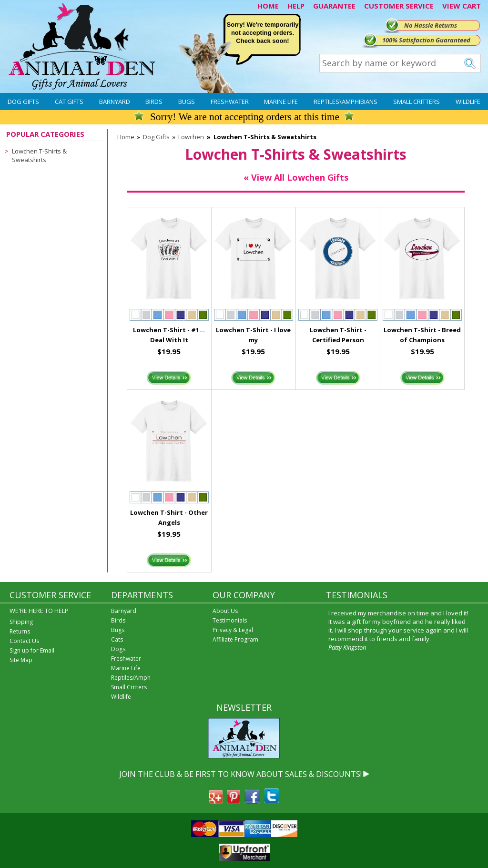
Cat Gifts (69, 102)
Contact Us (24, 641)
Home (126, 137)
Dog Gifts (23, 102)
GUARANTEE (334, 6)
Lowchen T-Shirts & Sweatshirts (39, 155)
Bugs (187, 102)
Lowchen (191, 137)
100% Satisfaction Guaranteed (426, 40)
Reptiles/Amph (131, 678)
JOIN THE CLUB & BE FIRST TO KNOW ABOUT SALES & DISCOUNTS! (240, 774)
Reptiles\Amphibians (346, 102)
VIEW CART (462, 6)
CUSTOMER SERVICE (399, 6)
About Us (225, 611)
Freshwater (230, 102)
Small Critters (417, 102)
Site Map (21, 660)
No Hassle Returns (431, 25)
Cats (117, 639)
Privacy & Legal (233, 630)
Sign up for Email (32, 650)
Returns (20, 631)
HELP (296, 6)
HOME (268, 6)
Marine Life (281, 102)
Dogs (118, 649)
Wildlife (468, 102)
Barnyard (115, 102)
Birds (154, 102)
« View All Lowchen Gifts (296, 177)
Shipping (21, 622)
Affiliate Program (235, 639)
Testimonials (230, 620)
